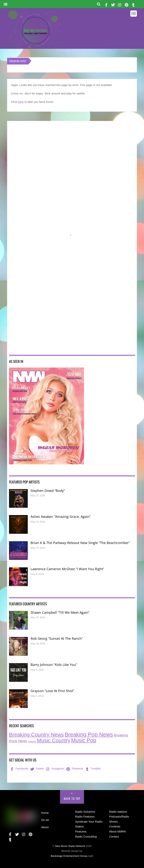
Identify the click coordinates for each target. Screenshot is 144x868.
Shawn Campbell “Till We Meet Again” (60, 612)
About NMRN (117, 831)
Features (81, 831)
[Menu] (6, 4)
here (21, 102)
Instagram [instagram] (55, 768)
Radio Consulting (86, 836)
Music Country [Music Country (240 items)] (53, 740)
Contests (115, 826)
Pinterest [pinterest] (74, 768)
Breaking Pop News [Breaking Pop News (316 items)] (89, 734)
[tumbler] (133, 4)
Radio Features (85, 816)
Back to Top (72, 798)
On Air (45, 820)
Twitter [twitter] (37, 768)
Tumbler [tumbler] (93, 768)
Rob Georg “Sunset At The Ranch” (57, 638)
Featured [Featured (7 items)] (32, 741)
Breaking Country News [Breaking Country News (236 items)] (36, 735)
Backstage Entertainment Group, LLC (72, 856)
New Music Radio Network (70, 846)
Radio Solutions (85, 812)
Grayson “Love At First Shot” (52, 691)
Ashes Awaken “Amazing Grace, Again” (61, 517)
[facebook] (106, 4)
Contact (114, 836)
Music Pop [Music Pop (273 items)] (84, 740)
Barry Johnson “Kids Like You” (54, 665)
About (45, 827)
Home (45, 813)
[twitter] (113, 4)
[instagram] (120, 4)
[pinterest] (127, 4)
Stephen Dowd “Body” (48, 491)
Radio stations (118, 812)
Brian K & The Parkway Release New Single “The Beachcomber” (80, 543)
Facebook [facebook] (19, 768)
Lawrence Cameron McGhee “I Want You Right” (67, 569)
